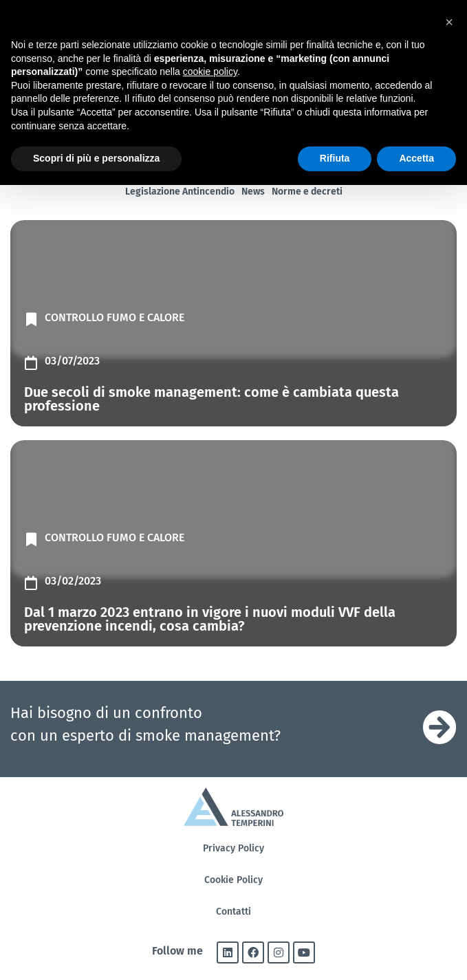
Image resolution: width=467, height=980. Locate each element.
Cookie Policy (233, 880)
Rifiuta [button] (335, 158)
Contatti (233, 912)
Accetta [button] (416, 158)
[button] (449, 22)
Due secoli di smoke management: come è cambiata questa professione (211, 399)
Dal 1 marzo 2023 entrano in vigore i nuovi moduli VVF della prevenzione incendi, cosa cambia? (210, 619)
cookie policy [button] (210, 72)
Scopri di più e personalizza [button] (96, 158)
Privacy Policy (233, 848)
